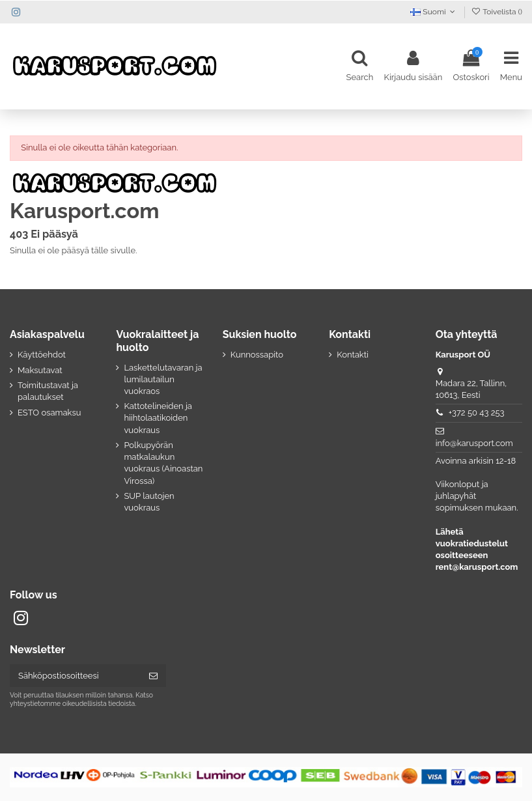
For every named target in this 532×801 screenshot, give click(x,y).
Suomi (434, 12)
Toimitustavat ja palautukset (48, 391)
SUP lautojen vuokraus (149, 502)
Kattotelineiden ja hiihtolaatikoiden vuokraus (158, 418)
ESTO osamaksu (49, 413)
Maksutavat (40, 370)
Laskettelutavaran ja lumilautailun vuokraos (163, 379)
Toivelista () (497, 12)
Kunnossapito (257, 355)
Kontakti (353, 355)
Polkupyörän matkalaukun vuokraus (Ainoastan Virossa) (163, 463)
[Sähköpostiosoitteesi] (75, 676)
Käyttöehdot (42, 355)
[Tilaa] (153, 676)
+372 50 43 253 (477, 413)
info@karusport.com (474, 443)
